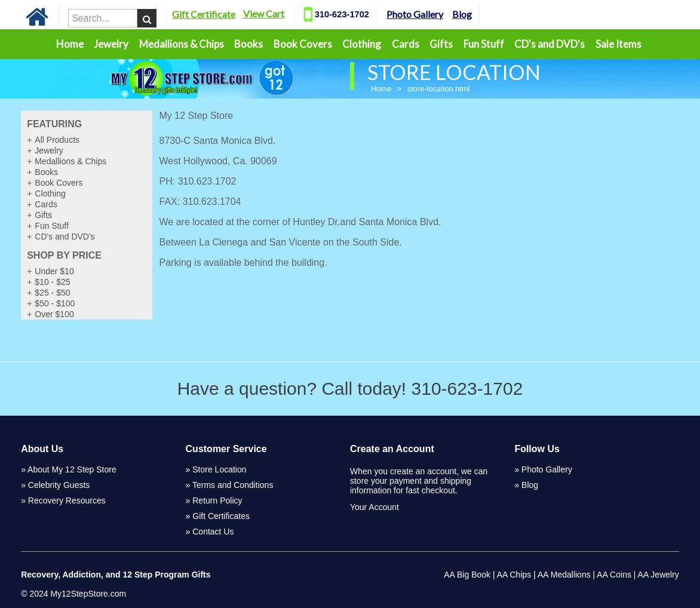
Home (70, 44)
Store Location (219, 469)
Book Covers (303, 44)
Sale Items (618, 44)
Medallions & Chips (182, 44)
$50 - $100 (55, 303)
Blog (480, 14)
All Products (57, 140)
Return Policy (217, 500)
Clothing (362, 44)
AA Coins (614, 575)
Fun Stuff (484, 44)
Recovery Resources (67, 500)
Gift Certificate (222, 14)
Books (248, 44)
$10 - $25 (52, 282)
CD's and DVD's (549, 44)
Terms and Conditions (233, 485)
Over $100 (54, 314)
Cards (406, 44)
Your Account (374, 507)
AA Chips (514, 575)
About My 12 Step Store (72, 469)
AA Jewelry (658, 575)
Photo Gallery (433, 14)
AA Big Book (467, 575)
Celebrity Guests (59, 485)
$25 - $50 (52, 293)
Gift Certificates (221, 516)
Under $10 (54, 271)
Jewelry (111, 44)
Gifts (441, 44)
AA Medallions (564, 575)
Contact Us (213, 532)
